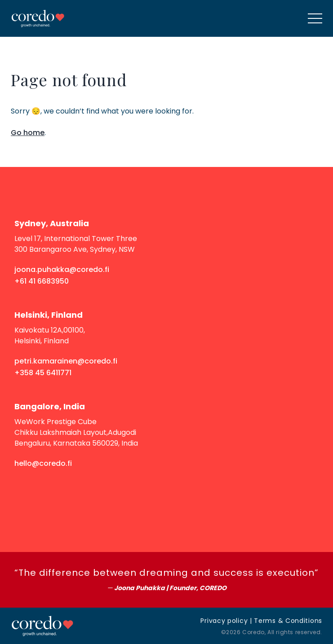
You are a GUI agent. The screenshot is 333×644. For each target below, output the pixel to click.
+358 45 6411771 (43, 373)
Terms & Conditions (288, 621)
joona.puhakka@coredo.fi (62, 269)
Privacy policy (224, 621)
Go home (28, 133)
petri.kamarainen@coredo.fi (66, 361)
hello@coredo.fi (43, 463)
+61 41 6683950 (42, 281)
